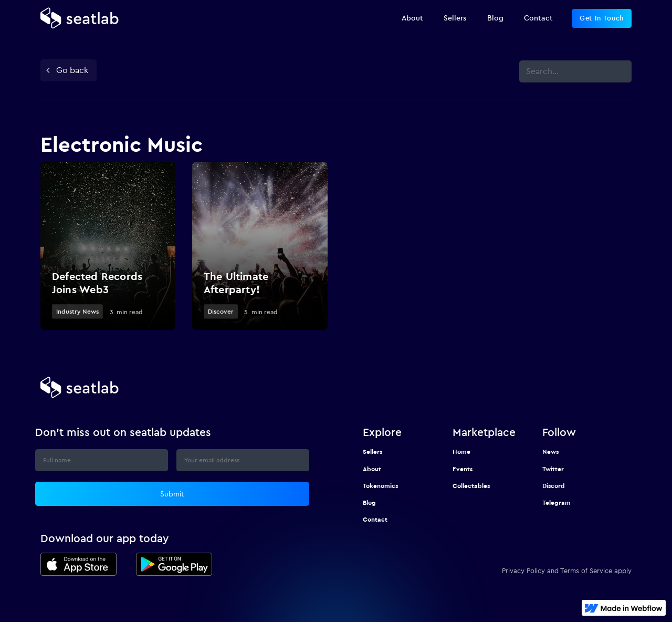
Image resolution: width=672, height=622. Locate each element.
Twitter (553, 469)
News (550, 452)
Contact (375, 519)
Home (461, 452)
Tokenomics (380, 486)
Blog (369, 502)
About (372, 469)
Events (463, 469)
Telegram (556, 502)
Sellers (372, 452)
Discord (554, 486)
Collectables (471, 486)
